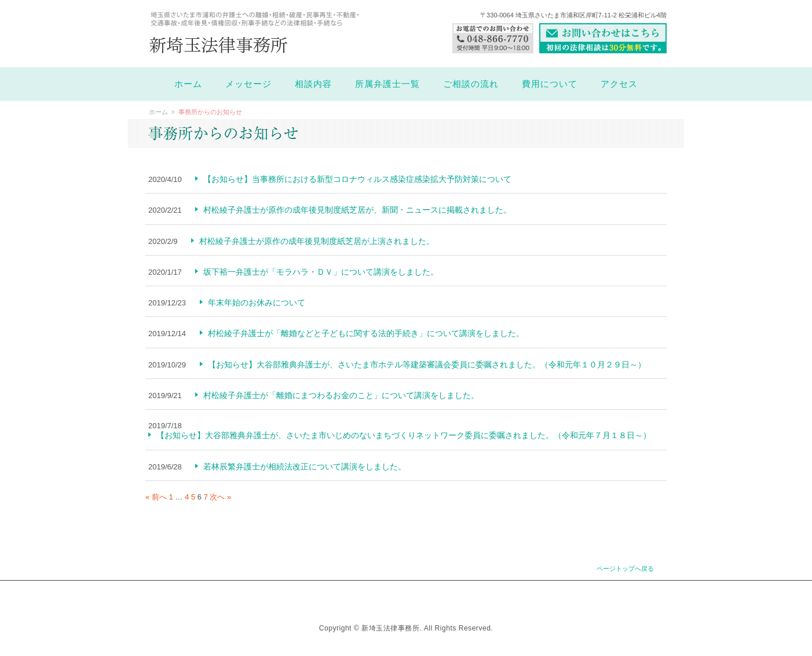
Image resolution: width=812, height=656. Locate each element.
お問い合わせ (466, 596)
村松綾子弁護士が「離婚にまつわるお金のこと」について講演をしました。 (341, 395)
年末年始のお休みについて (257, 303)
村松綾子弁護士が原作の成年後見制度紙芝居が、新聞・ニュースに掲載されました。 (357, 210)
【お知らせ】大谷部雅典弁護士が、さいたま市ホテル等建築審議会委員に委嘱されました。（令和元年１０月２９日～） (427, 365)
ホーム (188, 84)
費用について (550, 84)
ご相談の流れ (471, 84)
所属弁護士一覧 (387, 84)
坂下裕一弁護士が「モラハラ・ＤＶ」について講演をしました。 (321, 272)
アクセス (619, 84)
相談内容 (313, 84)
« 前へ (156, 497)
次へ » (220, 497)
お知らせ (343, 596)
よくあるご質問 (401, 596)
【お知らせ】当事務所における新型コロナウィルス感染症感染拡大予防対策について (357, 179)
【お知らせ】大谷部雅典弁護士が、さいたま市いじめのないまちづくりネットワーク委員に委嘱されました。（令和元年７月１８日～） (404, 435)
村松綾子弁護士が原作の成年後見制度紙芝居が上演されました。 (317, 241)
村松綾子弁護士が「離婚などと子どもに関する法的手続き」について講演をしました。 (366, 333)
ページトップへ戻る (625, 568)
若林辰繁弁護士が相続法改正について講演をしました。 (305, 467)
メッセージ (248, 84)
